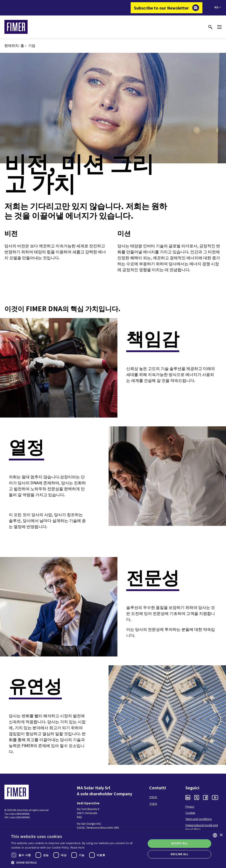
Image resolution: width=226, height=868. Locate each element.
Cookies (190, 813)
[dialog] (113, 849)
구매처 (153, 804)
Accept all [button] (179, 843)
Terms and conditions (199, 819)
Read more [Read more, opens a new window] (77, 848)
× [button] (221, 835)
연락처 (153, 797)
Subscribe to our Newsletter (161, 8)
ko (217, 7)
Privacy (190, 806)
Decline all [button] (179, 854)
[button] (77, 862)
